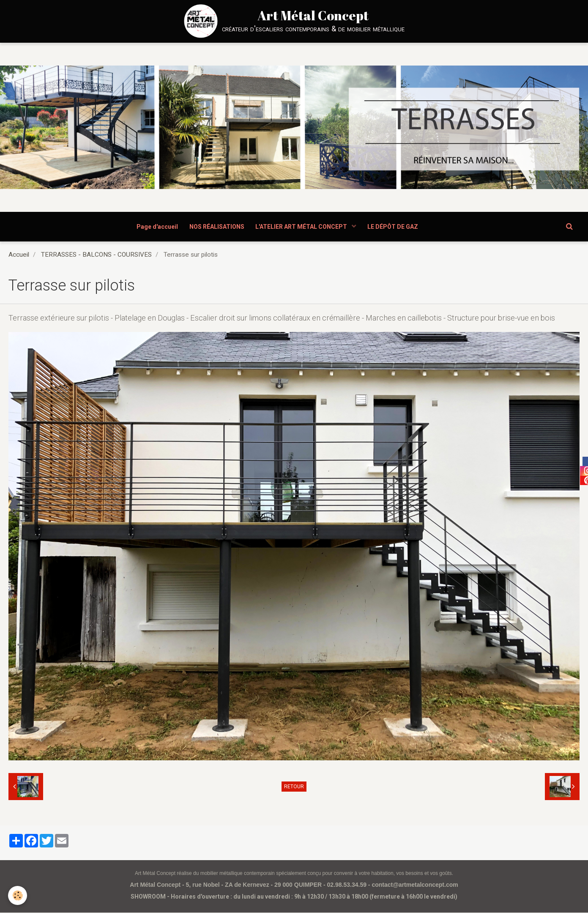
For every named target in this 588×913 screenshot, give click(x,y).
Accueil (19, 255)
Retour (294, 787)
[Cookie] (18, 895)
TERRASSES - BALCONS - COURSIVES (96, 255)
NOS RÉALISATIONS (216, 227)
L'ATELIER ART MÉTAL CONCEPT (303, 227)
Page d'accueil (155, 227)
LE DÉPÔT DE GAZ (395, 227)
